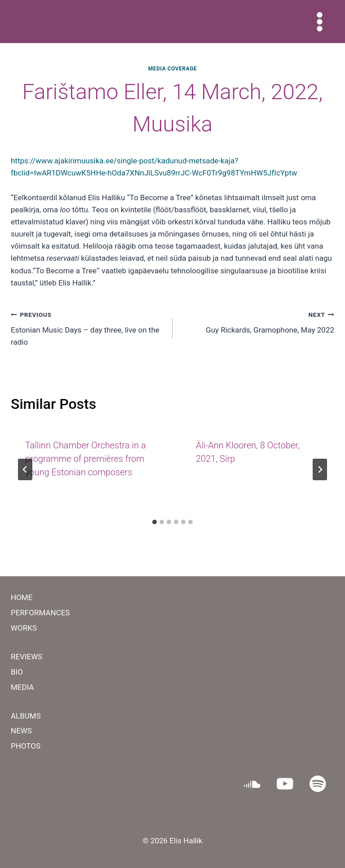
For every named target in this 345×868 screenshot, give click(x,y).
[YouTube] (285, 784)
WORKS (24, 628)
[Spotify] (318, 784)
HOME (22, 597)
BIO (17, 672)
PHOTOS (26, 746)
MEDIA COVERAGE (172, 69)
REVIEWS (27, 657)
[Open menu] (319, 22)
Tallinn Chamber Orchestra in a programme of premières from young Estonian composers (86, 459)
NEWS (21, 731)
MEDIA (22, 687)
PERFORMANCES (40, 613)
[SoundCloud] (252, 784)
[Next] (320, 469)
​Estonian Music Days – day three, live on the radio (88, 328)
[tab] (155, 522)
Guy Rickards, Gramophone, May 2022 (257, 322)
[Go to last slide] (25, 469)
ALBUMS (26, 716)
